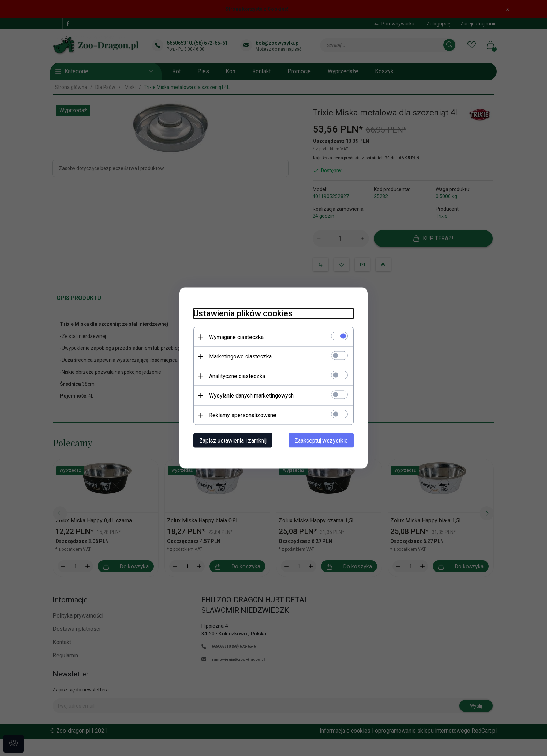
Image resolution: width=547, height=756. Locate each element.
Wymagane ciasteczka (236, 337)
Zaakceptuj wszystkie (321, 441)
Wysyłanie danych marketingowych (251, 396)
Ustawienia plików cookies (243, 313)
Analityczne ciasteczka (237, 376)
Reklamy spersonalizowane (243, 415)
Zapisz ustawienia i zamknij (233, 441)
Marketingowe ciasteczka (240, 357)
